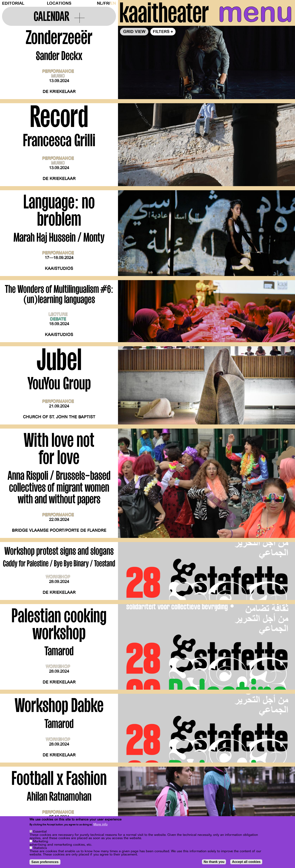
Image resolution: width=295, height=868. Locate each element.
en (113, 3)
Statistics (40, 848)
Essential (40, 832)
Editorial (13, 3)
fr (106, 3)
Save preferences (45, 862)
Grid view (134, 32)
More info (100, 824)
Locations (59, 3)
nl (100, 3)
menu (255, 12)
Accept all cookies (246, 862)
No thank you (214, 862)
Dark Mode (94, 3)
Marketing (41, 841)
